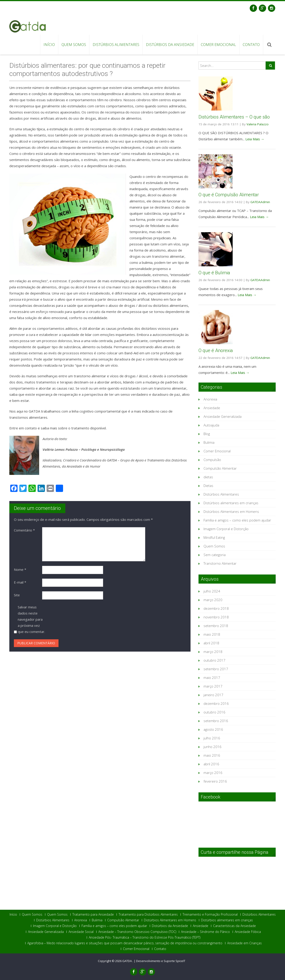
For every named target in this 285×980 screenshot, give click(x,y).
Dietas (208, 486)
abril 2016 (211, 764)
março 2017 (213, 686)
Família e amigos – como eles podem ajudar (237, 520)
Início (49, 45)
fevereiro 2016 (215, 781)
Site (17, 595)
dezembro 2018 (216, 608)
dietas (208, 477)
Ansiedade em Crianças (244, 943)
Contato (251, 45)
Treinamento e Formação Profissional (210, 914)
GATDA (127, 961)
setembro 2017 (216, 669)
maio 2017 (212, 678)
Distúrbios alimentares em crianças (231, 503)
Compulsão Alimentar (220, 468)
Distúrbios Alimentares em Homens (231, 511)
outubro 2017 (214, 660)
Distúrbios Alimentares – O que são (234, 117)
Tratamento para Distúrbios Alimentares (148, 914)
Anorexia (210, 399)
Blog (207, 434)
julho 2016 (212, 738)
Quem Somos (74, 45)
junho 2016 (212, 747)
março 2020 (213, 600)
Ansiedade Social (81, 932)
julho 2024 (212, 591)
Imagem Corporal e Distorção (226, 529)
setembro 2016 (216, 721)
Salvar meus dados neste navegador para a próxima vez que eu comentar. (31, 619)
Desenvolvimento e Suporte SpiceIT (161, 961)
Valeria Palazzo (258, 124)
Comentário (24, 530)
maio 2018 (212, 634)
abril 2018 (211, 643)
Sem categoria (215, 555)
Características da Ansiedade (234, 926)
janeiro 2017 (213, 695)
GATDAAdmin (260, 202)
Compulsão (212, 460)
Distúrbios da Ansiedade (170, 45)
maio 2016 (212, 755)
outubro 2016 (214, 712)
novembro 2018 (216, 617)
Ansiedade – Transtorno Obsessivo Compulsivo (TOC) (137, 932)
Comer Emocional (218, 45)
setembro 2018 (216, 626)
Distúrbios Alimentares (116, 45)
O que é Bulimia (214, 273)
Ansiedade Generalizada (223, 416)
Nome (20, 569)
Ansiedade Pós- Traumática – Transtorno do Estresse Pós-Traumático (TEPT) (145, 937)
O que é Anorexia (216, 350)
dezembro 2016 (216, 703)
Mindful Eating (214, 537)
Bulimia (209, 442)
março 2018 (213, 652)
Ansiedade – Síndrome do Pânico (205, 932)
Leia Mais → (255, 139)
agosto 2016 (213, 729)
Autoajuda (211, 425)
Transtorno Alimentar (220, 563)
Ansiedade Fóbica (248, 932)
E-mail (20, 582)
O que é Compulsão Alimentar (229, 195)
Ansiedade (212, 408)
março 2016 (213, 773)
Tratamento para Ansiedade (93, 914)
